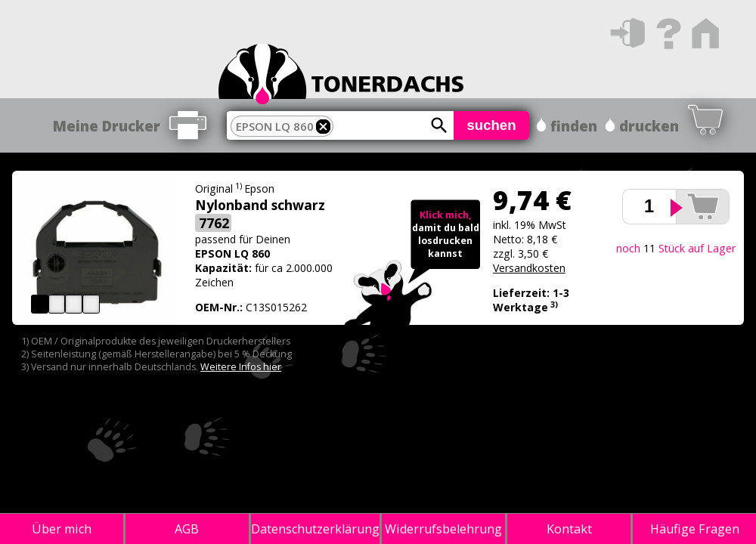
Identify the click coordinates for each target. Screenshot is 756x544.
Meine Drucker (107, 126)
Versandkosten (529, 268)
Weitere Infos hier (241, 367)
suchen (491, 125)
